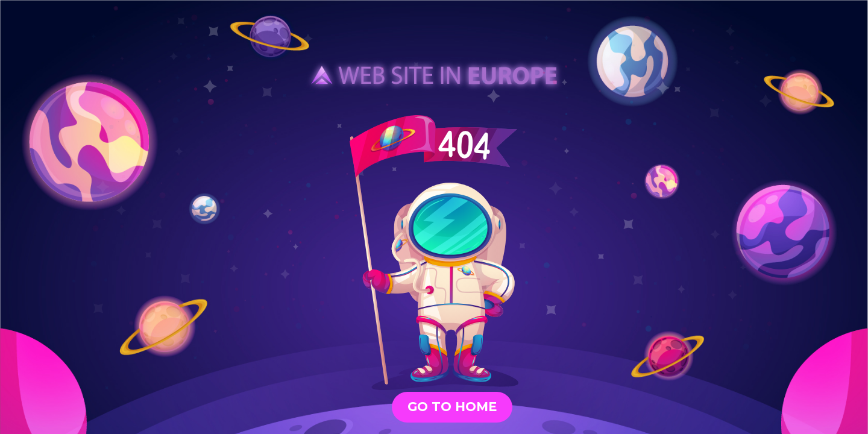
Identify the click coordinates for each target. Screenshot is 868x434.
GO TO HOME (452, 407)
